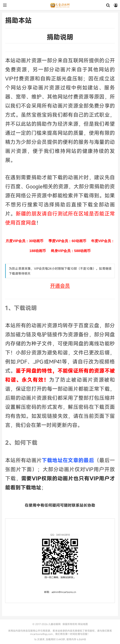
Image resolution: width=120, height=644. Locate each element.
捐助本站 (18, 20)
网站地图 (83, 624)
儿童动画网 (60, 5)
